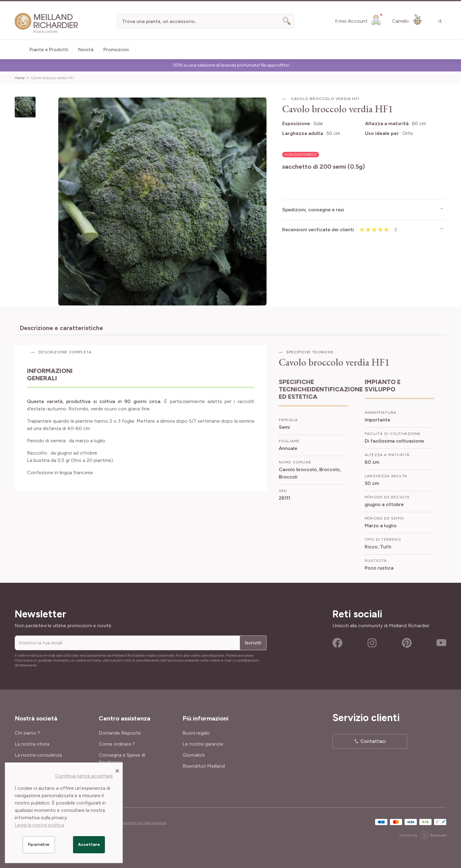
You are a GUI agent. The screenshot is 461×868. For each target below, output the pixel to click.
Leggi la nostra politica (39, 825)
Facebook (337, 643)
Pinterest (407, 643)
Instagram (372, 643)
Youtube (441, 643)
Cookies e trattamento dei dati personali (133, 823)
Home (20, 78)
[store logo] (46, 23)
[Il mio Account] (359, 20)
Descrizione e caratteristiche (61, 328)
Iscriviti (253, 643)
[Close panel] (117, 770)
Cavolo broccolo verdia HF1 (52, 78)
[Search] (287, 21)
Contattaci (373, 741)
